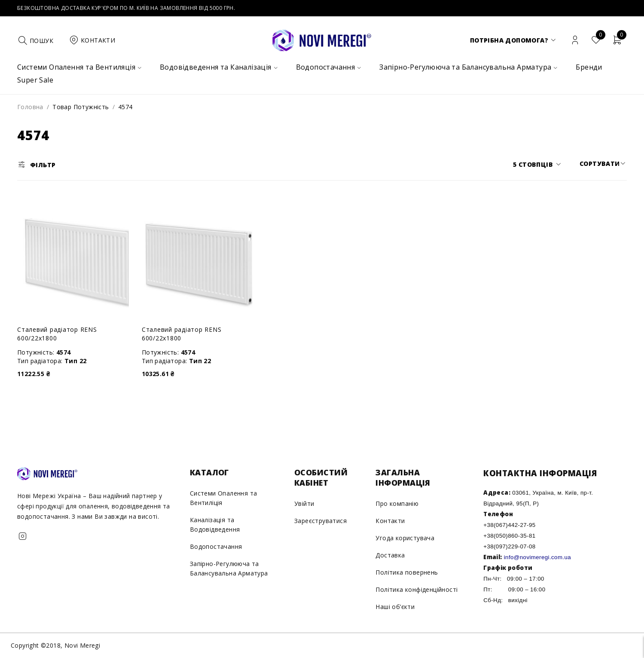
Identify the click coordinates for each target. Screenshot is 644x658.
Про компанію (397, 503)
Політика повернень (407, 572)
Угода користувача (405, 538)
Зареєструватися (320, 521)
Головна (30, 107)
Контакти (390, 521)
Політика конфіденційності (417, 589)
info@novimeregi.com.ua (537, 557)
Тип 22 (75, 361)
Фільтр (43, 165)
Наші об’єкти (395, 607)
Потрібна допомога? (509, 40)
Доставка (390, 555)
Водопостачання (216, 546)
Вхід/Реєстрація (575, 40)
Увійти (304, 503)
